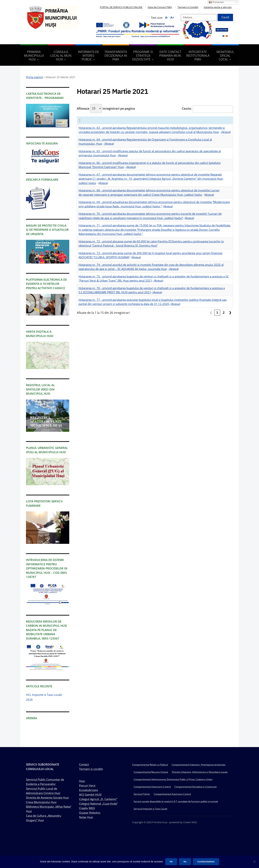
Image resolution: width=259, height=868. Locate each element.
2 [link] (224, 313)
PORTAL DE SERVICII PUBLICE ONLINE (121, 7)
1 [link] (217, 313)
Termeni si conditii (91, 769)
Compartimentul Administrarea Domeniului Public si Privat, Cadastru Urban (173, 779)
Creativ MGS (87, 808)
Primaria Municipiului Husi (34, 56)
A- (167, 17)
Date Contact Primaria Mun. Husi (170, 56)
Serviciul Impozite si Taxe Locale (150, 809)
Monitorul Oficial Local (225, 56)
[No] (254, 862)
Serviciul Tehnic (142, 794)
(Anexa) (226, 132)
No (185, 862)
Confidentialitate (206, 862)
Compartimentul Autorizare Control (152, 787)
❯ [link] (230, 313)
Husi (82, 781)
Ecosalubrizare (88, 790)
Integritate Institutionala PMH (198, 56)
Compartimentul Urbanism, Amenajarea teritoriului (198, 765)
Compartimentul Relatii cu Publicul (150, 765)
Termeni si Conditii (188, 7)
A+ (172, 17)
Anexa (209, 195)
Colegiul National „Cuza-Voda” (98, 804)
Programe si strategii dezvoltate (142, 56)
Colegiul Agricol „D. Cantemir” (98, 799)
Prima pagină (34, 77)
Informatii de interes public (88, 56)
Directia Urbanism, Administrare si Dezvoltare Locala (200, 772)
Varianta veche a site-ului (218, 7)
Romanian (216, 2)
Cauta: (187, 108)
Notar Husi (86, 817)
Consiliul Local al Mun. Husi (61, 56)
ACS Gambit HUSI (90, 795)
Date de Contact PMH (160, 7)
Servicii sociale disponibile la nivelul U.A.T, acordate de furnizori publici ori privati (176, 801)
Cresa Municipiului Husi (41, 802)
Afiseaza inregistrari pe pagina (106, 108)
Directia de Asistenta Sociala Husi (47, 798)
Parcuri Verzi (87, 785)
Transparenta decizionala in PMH (116, 56)
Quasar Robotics (90, 813)
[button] (80, 120)
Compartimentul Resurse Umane (151, 772)
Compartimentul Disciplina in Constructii (196, 787)
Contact (84, 764)
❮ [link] (211, 313)
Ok (171, 862)
